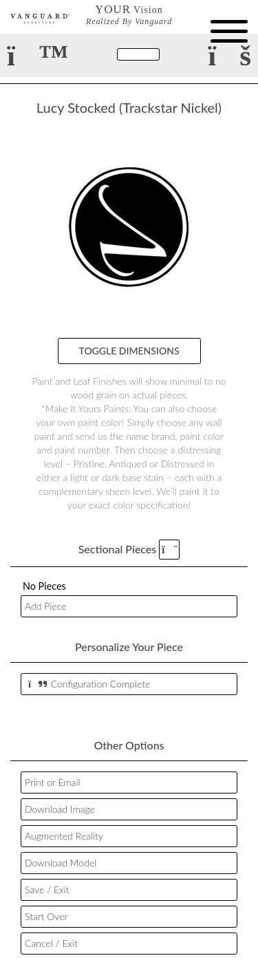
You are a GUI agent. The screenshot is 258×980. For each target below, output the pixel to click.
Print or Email (53, 782)
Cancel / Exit (51, 943)
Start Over (46, 916)
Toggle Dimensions (129, 351)
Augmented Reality (64, 836)
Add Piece (45, 606)
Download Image (60, 809)
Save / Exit (47, 890)
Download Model (61, 863)
